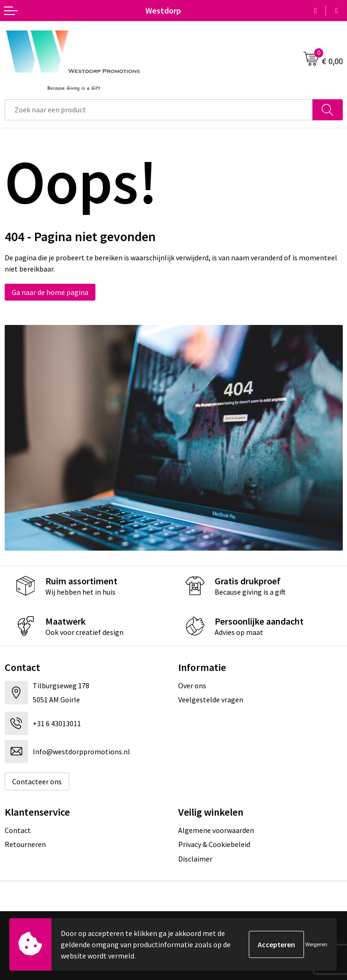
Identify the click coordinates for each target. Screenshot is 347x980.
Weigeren (316, 944)
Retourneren (25, 844)
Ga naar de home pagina (50, 292)
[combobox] (159, 110)
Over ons (192, 685)
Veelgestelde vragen (211, 700)
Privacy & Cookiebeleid (214, 844)
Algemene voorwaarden (216, 830)
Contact (18, 830)
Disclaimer (195, 859)
